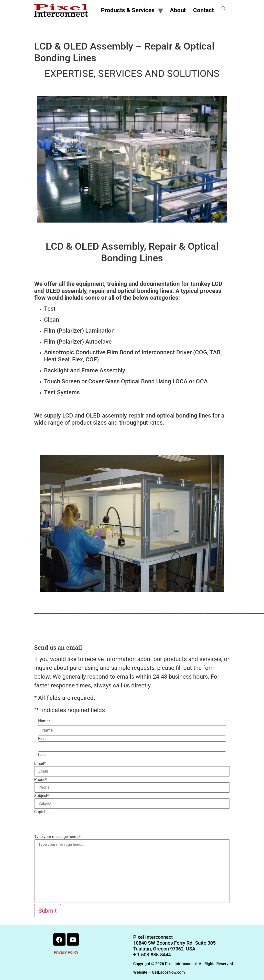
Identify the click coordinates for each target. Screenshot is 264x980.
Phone (41, 780)
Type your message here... (57, 837)
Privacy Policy (66, 952)
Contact (203, 10)
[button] (224, 10)
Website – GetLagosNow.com (159, 972)
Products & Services (128, 10)
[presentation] (71, 824)
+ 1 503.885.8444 (152, 955)
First (42, 739)
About (178, 10)
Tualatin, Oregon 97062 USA (164, 949)
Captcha (41, 812)
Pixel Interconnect (153, 937)
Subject (42, 796)
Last (42, 755)
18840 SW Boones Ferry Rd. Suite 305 (174, 943)
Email (40, 764)
